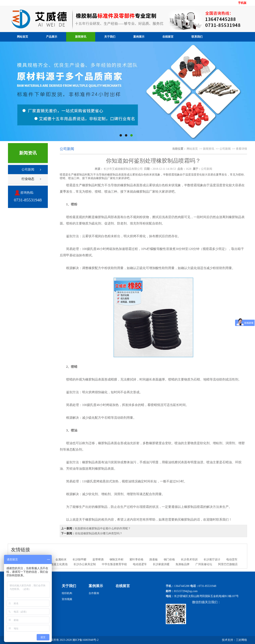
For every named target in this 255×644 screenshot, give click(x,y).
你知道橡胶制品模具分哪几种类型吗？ (99, 533)
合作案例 (94, 593)
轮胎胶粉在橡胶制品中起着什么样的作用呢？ (103, 528)
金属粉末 (61, 560)
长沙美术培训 (189, 560)
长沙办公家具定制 (85, 564)
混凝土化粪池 (59, 564)
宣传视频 (67, 599)
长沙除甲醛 (79, 560)
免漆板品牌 (182, 564)
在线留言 (168, 37)
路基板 (154, 560)
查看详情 (241, 149)
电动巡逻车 (140, 564)
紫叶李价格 (136, 560)
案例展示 (139, 37)
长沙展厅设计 (212, 560)
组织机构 (67, 593)
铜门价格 (169, 560)
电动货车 (232, 560)
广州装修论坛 (204, 564)
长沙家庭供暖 (161, 564)
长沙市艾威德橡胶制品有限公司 (123, 169)
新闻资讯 (81, 37)
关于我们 (110, 37)
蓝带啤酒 (98, 560)
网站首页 (23, 37)
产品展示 (52, 37)
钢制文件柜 (117, 560)
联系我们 (197, 37)
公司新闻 (28, 169)
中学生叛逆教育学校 (114, 564)
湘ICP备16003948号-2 (85, 640)
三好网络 (241, 640)
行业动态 (28, 179)
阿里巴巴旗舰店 (228, 564)
